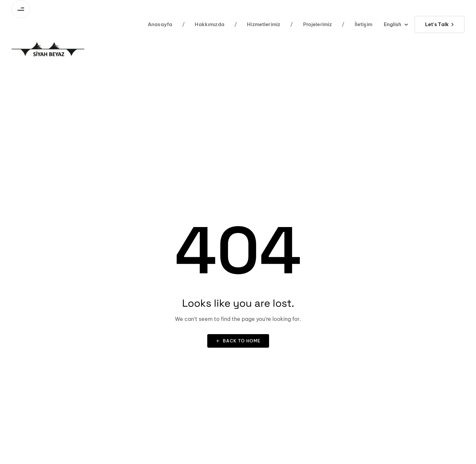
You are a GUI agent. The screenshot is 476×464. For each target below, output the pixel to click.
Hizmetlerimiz (257, 24)
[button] (396, 24)
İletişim (357, 24)
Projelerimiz (311, 24)
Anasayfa (160, 24)
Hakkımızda (203, 24)
